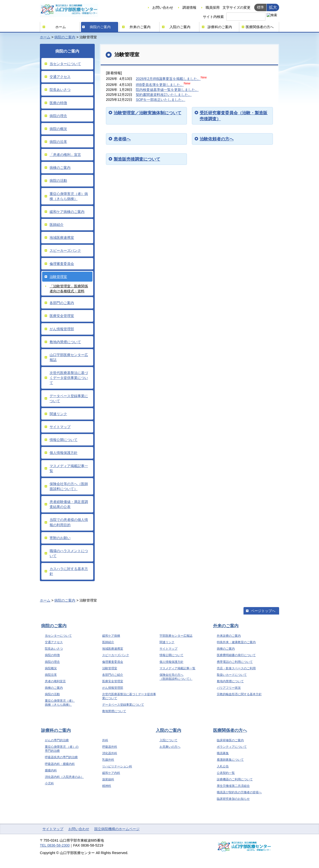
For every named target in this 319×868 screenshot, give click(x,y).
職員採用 (213, 7)
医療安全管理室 (62, 316)
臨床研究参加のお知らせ (233, 799)
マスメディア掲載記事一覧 (69, 468)
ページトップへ (263, 611)
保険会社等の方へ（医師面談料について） (69, 486)
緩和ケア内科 (111, 773)
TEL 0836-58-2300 (55, 845)
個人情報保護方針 (64, 453)
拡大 (273, 7)
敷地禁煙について (114, 711)
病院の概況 (58, 129)
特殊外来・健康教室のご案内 (236, 642)
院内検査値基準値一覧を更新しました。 (167, 90)
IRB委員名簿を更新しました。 (160, 85)
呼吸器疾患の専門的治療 (61, 757)
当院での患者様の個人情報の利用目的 (69, 522)
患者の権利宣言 (55, 681)
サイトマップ (60, 427)
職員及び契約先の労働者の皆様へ (239, 792)
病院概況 (51, 668)
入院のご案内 (180, 27)
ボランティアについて (232, 747)
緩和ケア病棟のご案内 (67, 212)
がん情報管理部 (62, 329)
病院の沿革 (58, 142)
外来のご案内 (140, 27)
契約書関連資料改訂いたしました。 (164, 95)
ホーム (61, 27)
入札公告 (223, 766)
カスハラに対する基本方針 (69, 571)
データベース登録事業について (69, 398)
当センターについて (65, 64)
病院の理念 (58, 116)
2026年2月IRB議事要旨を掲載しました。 (168, 79)
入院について (168, 740)
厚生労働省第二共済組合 (233, 786)
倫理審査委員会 (62, 264)
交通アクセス (60, 77)
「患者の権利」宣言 (65, 155)
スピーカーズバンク (65, 250)
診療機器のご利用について (235, 779)
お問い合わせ (163, 7)
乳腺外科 (108, 760)
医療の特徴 (58, 103)
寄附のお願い (60, 538)
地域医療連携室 (62, 238)
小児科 (49, 783)
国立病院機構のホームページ (117, 829)
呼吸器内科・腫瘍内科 (60, 764)
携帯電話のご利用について (235, 662)
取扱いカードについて (232, 675)
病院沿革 (51, 675)
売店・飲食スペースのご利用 (236, 668)
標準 (260, 7)
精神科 (107, 786)
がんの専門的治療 (57, 740)
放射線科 (108, 779)
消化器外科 (110, 753)
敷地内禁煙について (65, 342)
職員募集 (223, 753)
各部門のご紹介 (113, 675)
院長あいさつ (60, 90)
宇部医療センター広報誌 (176, 636)
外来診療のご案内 (229, 636)
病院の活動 (58, 181)
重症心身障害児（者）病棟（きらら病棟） (69, 196)
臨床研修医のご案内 (230, 740)
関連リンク (58, 414)
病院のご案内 (100, 27)
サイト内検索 (213, 17)
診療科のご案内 (220, 27)
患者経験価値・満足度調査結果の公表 (69, 504)
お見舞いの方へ (170, 747)
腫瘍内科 (51, 770)
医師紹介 (57, 225)
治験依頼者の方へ (217, 139)
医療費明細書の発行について (236, 655)
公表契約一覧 (226, 773)
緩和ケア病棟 (111, 636)
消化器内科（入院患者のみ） (64, 777)
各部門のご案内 (62, 303)
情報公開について (64, 440)
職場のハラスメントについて (69, 553)
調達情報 (189, 7)
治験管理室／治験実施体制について (148, 113)
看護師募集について (230, 760)
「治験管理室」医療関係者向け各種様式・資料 (69, 289)
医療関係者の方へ (260, 27)
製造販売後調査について (137, 159)
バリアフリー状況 (229, 688)
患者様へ (122, 139)
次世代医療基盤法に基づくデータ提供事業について (69, 378)
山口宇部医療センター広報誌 (69, 357)
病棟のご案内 (60, 168)
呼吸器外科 (110, 747)
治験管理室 (58, 277)
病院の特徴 (52, 655)
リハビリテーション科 (117, 766)
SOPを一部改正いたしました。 (160, 100)
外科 (105, 740)
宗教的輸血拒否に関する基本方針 (239, 694)
